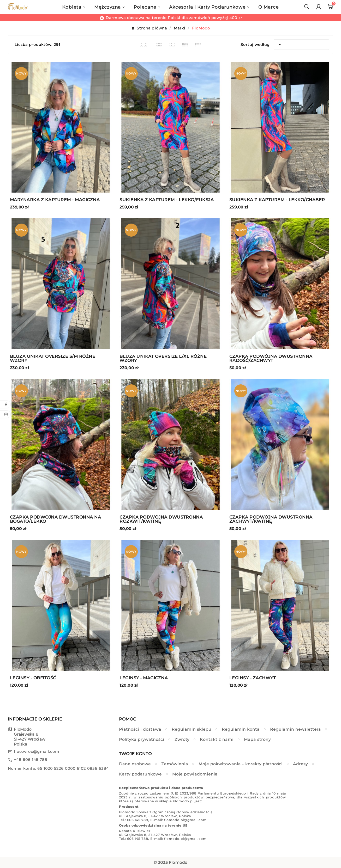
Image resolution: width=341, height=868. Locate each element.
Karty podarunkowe (140, 774)
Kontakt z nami (217, 739)
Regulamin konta (241, 729)
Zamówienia (175, 764)
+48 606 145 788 (31, 760)
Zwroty (182, 739)
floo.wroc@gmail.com (37, 752)
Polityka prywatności (142, 739)
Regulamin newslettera (295, 729)
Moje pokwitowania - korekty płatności (241, 764)
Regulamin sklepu (192, 729)
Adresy (300, 764)
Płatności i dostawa (140, 729)
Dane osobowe (135, 764)
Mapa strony (257, 739)
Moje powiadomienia (195, 774)
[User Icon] (319, 7)
